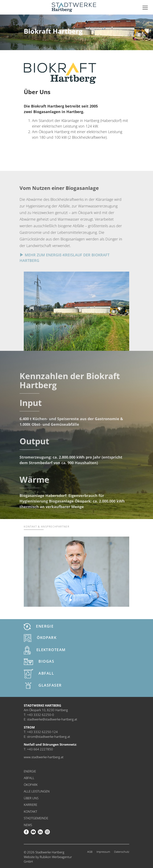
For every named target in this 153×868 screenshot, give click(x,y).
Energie (39, 627)
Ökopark (40, 638)
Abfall (39, 674)
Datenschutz (122, 852)
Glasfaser (43, 686)
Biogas (39, 662)
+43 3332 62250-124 (42, 732)
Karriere (30, 805)
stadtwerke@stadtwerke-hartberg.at (52, 719)
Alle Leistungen (37, 791)
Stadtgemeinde (36, 818)
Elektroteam (45, 650)
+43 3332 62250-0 (41, 715)
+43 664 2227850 (40, 749)
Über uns (31, 798)
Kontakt (30, 811)
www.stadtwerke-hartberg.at (44, 757)
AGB (90, 852)
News (28, 825)
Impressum (103, 852)
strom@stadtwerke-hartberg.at (49, 737)
